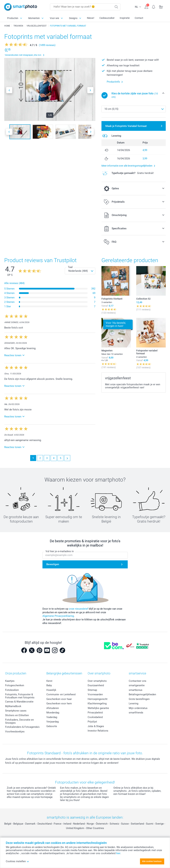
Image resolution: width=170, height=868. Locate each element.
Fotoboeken (12, 690)
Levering (134, 703)
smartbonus (136, 690)
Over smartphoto (97, 681)
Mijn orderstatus (138, 708)
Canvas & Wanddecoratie (19, 702)
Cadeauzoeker (107, 18)
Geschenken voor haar (59, 699)
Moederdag (53, 713)
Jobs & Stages (96, 726)
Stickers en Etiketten (17, 715)
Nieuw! (91, 18)
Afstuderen (53, 708)
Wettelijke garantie (98, 708)
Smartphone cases (16, 711)
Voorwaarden (95, 694)
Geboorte (52, 726)
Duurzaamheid (96, 685)
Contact (139, 18)
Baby (49, 685)
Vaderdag (52, 717)
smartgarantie (137, 685)
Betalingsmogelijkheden (142, 694)
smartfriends (136, 713)
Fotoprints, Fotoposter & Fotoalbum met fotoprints (20, 696)
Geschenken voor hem (59, 703)
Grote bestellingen (139, 699)
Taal (70, 267)
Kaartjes (10, 681)
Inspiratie (125, 18)
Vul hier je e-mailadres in (60, 551)
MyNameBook (13, 706)
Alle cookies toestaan (152, 861)
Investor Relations (98, 731)
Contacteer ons (138, 681)
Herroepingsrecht (98, 699)
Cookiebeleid (95, 717)
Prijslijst (92, 722)
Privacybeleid (95, 713)
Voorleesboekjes (15, 732)
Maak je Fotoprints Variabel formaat (126, 126)
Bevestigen (53, 564)
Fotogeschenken (15, 685)
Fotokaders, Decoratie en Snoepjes (19, 721)
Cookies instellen (17, 861)
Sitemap (92, 690)
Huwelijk (51, 690)
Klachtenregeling (97, 703)
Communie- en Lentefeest (61, 694)
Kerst (49, 681)
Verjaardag (53, 722)
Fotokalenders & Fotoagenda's (22, 727)
